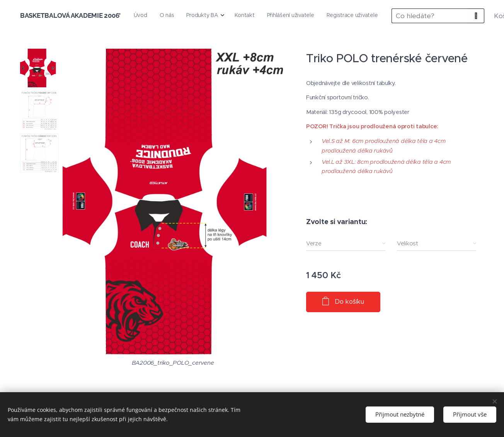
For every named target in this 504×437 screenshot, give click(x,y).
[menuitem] (277, 16)
